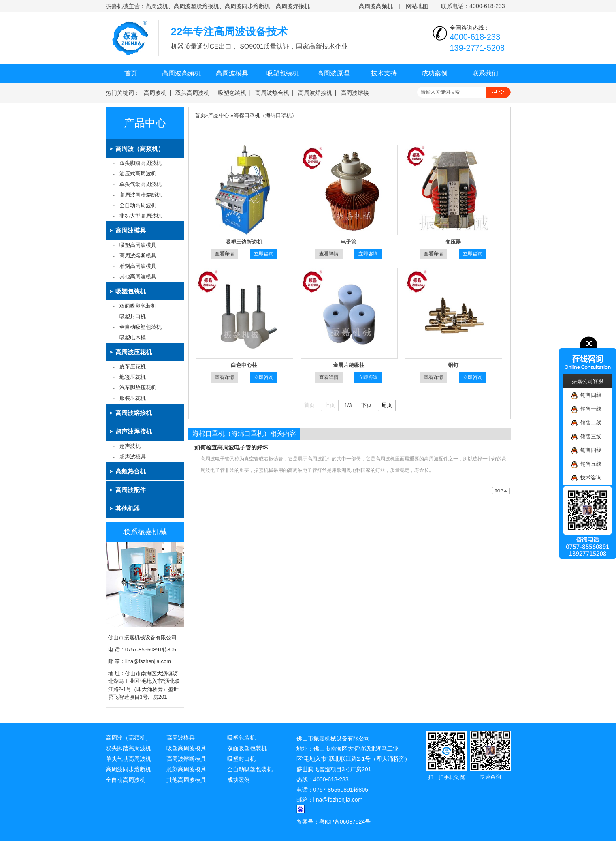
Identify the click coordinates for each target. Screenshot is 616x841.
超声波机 (130, 446)
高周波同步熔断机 (141, 195)
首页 (131, 73)
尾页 (387, 405)
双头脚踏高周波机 (141, 163)
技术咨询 (586, 478)
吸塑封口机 (133, 316)
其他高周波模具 (138, 277)
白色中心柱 (244, 365)
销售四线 (586, 395)
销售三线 (586, 437)
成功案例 (435, 73)
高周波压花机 (134, 352)
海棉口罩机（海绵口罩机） (265, 115)
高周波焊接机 (315, 93)
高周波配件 (131, 490)
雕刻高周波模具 (138, 266)
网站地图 (417, 6)
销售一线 (586, 409)
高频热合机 (131, 471)
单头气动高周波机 (141, 184)
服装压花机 (133, 398)
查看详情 (224, 254)
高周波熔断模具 (138, 256)
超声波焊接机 (134, 431)
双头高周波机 (192, 93)
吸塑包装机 (283, 73)
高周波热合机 (272, 93)
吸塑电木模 (133, 337)
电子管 (348, 242)
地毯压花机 (133, 377)
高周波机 (155, 93)
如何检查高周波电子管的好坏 (231, 447)
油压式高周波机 (138, 174)
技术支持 (384, 73)
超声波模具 (133, 457)
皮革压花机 (133, 367)
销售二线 (586, 423)
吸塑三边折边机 (244, 242)
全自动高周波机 (138, 205)
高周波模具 (232, 73)
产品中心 (145, 123)
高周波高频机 (376, 6)
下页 (367, 405)
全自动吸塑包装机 (141, 327)
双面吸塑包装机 (138, 306)
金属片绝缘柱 (349, 365)
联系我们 (485, 73)
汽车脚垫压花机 (138, 388)
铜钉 (453, 365)
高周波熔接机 (134, 413)
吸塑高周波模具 (138, 245)
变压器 (453, 242)
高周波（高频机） (140, 149)
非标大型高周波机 (141, 216)
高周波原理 (333, 73)
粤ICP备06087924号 (345, 822)
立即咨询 (264, 254)
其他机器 (128, 508)
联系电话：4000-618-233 (473, 6)
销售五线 (586, 464)
